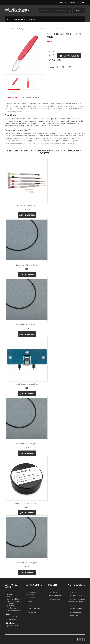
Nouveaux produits (55, 595)
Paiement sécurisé (76, 609)
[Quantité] (50, 56)
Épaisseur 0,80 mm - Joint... (27, 324)
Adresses (31, 605)
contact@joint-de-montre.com (13, 618)
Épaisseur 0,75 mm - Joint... (27, 265)
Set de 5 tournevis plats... (27, 205)
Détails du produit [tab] (31, 97)
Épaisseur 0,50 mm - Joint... (27, 563)
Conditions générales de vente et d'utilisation (76, 600)
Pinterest (69, 67)
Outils (32, 19)
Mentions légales (76, 595)
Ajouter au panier (69, 56)
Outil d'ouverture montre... (27, 384)
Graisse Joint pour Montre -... (27, 503)
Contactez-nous (75, 612)
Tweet (63, 67)
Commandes (32, 598)
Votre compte (34, 585)
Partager (57, 67)
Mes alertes (32, 612)
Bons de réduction (34, 609)
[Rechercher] (55, 11)
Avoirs (30, 601)
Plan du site (74, 616)
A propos (73, 605)
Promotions (53, 592)
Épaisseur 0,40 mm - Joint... (27, 444)
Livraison (73, 592)
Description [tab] (12, 97)
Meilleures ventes (55, 599)
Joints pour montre (16, 19)
